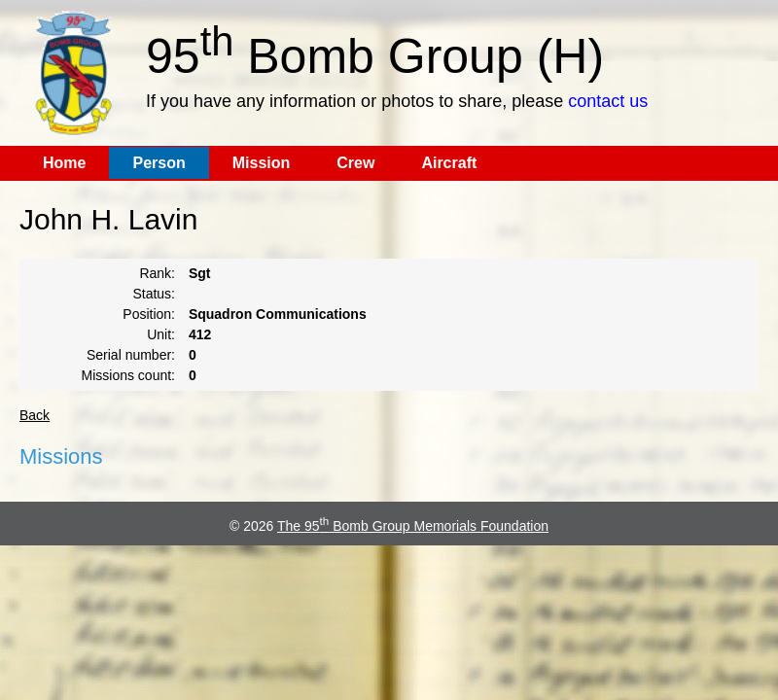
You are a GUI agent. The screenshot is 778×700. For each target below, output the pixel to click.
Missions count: (128, 375)
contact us (608, 101)
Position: (149, 314)
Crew (355, 163)
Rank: (157, 273)
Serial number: (131, 355)
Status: (154, 294)
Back (35, 415)
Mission (262, 163)
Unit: (161, 334)
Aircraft (449, 163)
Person (159, 163)
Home (64, 163)
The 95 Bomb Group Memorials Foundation (413, 526)
